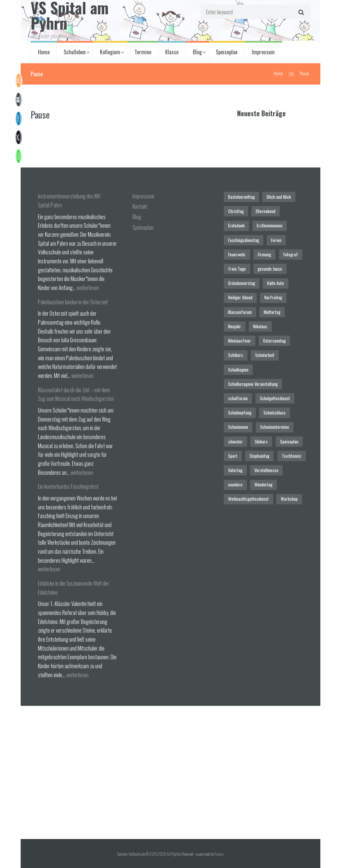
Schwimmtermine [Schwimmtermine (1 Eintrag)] (275, 427)
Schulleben (75, 52)
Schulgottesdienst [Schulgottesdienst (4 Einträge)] (275, 398)
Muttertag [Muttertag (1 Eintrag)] (272, 312)
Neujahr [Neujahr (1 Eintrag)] (235, 326)
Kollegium (110, 52)
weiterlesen (88, 288)
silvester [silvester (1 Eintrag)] (235, 441)
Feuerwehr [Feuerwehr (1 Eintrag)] (237, 254)
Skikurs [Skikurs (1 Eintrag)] (261, 441)
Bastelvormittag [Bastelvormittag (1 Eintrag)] (241, 197)
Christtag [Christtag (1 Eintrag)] (236, 211)
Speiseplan (227, 52)
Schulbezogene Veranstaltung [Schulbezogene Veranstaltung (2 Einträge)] (253, 384)
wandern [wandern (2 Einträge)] (235, 484)
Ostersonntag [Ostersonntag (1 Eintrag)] (274, 341)
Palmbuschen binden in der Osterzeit (73, 302)
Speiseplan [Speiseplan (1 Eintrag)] (289, 441)
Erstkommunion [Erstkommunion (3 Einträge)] (270, 225)
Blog (197, 52)
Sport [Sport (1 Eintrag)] (233, 456)
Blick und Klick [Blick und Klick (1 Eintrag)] (279, 197)
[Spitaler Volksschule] (170, 772)
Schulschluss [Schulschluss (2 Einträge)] (275, 413)
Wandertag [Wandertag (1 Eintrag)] (263, 484)
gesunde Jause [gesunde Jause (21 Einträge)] (270, 269)
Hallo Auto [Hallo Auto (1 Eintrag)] (276, 283)
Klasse (172, 52)
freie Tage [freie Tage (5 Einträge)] (237, 269)
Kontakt (140, 206)
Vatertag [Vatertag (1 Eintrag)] (235, 470)
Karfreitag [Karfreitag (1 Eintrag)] (273, 297)
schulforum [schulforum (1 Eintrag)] (238, 398)
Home (44, 52)
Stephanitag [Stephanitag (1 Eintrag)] (259, 456)
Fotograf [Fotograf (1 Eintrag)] (291, 254)
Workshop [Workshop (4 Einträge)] (289, 499)
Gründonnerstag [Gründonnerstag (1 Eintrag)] (242, 283)
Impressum (263, 52)
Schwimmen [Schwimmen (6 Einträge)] (238, 427)
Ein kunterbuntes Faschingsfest (68, 486)
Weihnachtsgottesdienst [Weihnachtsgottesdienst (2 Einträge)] (248, 499)
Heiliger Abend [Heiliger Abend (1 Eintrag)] (240, 297)
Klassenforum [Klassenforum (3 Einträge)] (240, 312)
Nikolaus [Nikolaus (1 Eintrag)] (260, 326)
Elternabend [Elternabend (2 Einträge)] (266, 211)
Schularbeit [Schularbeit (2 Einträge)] (265, 355)
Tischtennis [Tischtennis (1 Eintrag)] (292, 456)
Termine (143, 52)
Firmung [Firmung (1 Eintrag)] (264, 254)
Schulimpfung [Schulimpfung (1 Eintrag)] (240, 413)
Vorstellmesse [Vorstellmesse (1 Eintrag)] (266, 470)
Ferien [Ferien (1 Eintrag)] (276, 240)
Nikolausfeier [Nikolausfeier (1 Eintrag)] (240, 341)
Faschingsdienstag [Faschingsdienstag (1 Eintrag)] (244, 240)
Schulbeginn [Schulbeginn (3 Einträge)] (238, 370)
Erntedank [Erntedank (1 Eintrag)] (236, 225)
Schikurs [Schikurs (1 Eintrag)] (236, 355)
